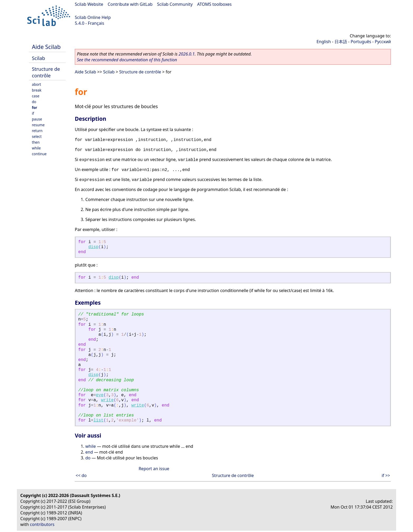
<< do (81, 475)
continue (39, 154)
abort (36, 84)
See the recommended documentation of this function (127, 60)
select (37, 136)
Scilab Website (89, 4)
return (37, 131)
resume (38, 125)
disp (93, 247)
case (36, 96)
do (34, 102)
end (89, 452)
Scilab (38, 58)
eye (100, 395)
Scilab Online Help (93, 17)
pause (37, 119)
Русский (383, 42)
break (37, 90)
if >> (386, 475)
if (33, 113)
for (35, 107)
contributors (42, 524)
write (107, 400)
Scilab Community (175, 4)
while (36, 148)
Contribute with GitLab (130, 4)
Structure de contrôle (46, 72)
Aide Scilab (46, 47)
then (36, 142)
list (99, 420)
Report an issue (154, 469)
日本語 (341, 42)
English (324, 42)
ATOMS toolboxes (215, 4)
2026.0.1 (187, 54)
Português (361, 42)
